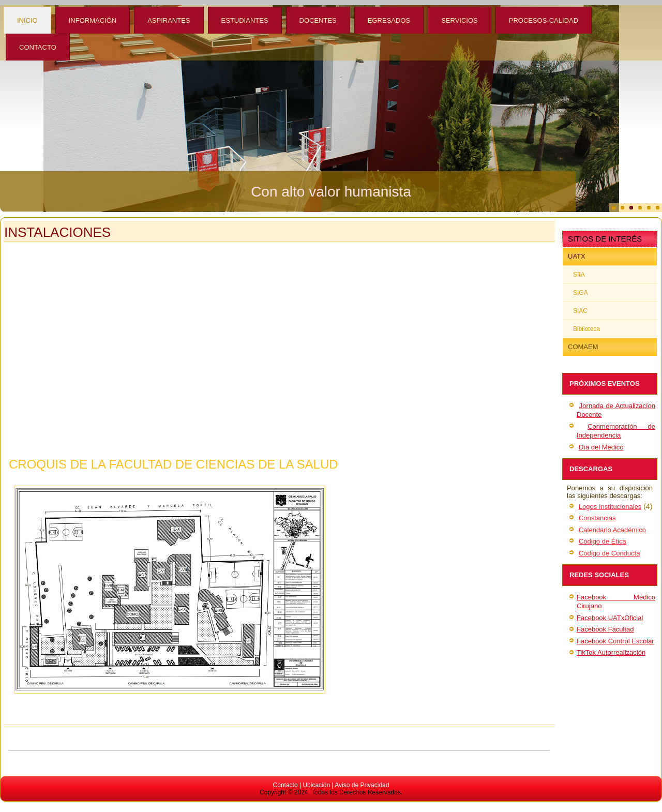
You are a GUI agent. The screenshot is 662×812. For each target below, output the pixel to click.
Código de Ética (603, 541)
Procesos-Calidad (544, 20)
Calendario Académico (612, 530)
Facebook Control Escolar (615, 641)
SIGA (581, 293)
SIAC (580, 311)
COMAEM (583, 347)
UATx (577, 256)
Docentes (318, 20)
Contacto (38, 47)
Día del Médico (601, 447)
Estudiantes (245, 20)
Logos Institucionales (610, 507)
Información (93, 20)
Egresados (389, 20)
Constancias (597, 518)
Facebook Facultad (605, 629)
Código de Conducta (610, 553)
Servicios (460, 20)
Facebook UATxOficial (610, 618)
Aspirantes (169, 20)
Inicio (27, 20)
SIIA (579, 275)
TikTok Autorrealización (611, 652)
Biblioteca (586, 329)
